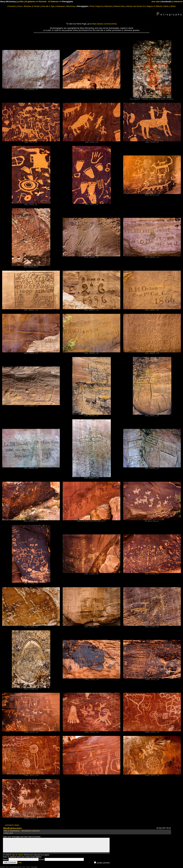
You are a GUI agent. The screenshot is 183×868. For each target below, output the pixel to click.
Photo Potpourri (96, 6)
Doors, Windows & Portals (29, 6)
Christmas (12, 6)
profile (20, 2)
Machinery (71, 6)
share (17, 825)
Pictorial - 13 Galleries (49, 2)
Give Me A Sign (48, 6)
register (21, 855)
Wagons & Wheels (154, 6)
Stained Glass (119, 6)
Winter (173, 6)
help (20, 862)
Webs (166, 6)
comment (9, 825)
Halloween (61, 6)
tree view (156, 2)
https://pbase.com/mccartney (104, 24)
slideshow (178, 2)
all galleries (30, 2)
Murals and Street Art (136, 6)
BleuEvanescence (13, 828)
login (13, 855)
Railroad (108, 6)
